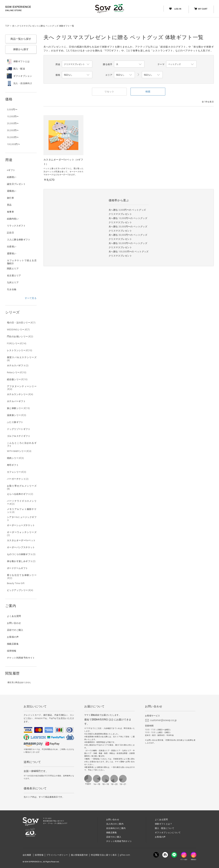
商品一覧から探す (21, 39)
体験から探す (21, 49)
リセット (109, 92)
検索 (148, 92)
